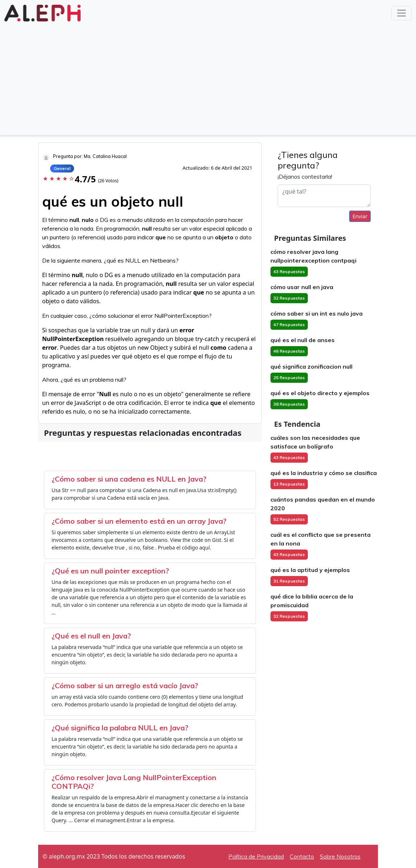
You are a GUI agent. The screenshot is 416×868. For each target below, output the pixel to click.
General (62, 168)
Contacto (302, 856)
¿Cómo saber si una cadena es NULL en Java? (129, 479)
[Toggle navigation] (401, 13)
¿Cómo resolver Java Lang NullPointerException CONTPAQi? (134, 782)
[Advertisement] (208, 78)
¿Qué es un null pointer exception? (110, 571)
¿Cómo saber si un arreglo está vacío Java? (125, 686)
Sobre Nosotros (340, 856)
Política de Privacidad (256, 856)
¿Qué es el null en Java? (91, 636)
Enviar (360, 216)
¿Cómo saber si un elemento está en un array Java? (139, 521)
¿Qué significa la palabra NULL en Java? (120, 728)
